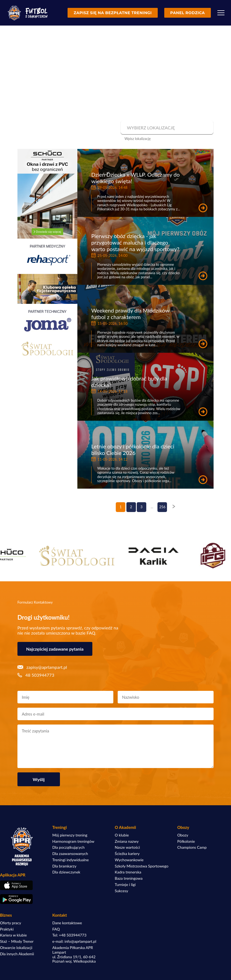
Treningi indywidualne (71, 860)
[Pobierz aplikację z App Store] (22, 885)
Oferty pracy (10, 923)
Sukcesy (121, 891)
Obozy (183, 835)
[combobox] (166, 128)
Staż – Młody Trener (17, 941)
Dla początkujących (68, 847)
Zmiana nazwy (127, 841)
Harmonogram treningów (73, 841)
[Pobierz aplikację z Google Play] (22, 899)
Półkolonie (186, 841)
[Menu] (221, 13)
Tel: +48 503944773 (69, 935)
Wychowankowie (129, 860)
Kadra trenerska (128, 872)
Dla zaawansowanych (70, 854)
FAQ (56, 929)
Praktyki (7, 929)
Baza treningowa (129, 878)
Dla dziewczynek (66, 872)
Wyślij (39, 779)
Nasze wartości (127, 847)
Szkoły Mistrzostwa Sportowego (142, 866)
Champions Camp (192, 847)
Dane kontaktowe (67, 923)
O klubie (122, 835)
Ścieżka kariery (127, 854)
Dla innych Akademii (17, 954)
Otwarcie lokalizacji (16, 948)
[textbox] (166, 128)
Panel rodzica (188, 13)
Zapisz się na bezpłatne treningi (113, 13)
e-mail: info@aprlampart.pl (74, 941)
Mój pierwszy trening (70, 835)
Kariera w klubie (13, 935)
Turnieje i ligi (125, 885)
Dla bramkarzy (64, 866)
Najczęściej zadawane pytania (55, 649)
